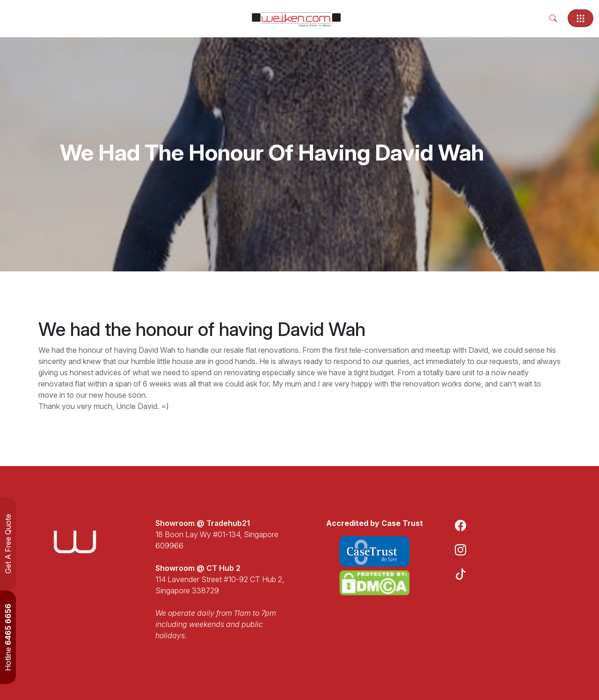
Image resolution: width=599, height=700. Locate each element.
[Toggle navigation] (581, 18)
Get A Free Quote (8, 544)
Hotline (8, 637)
